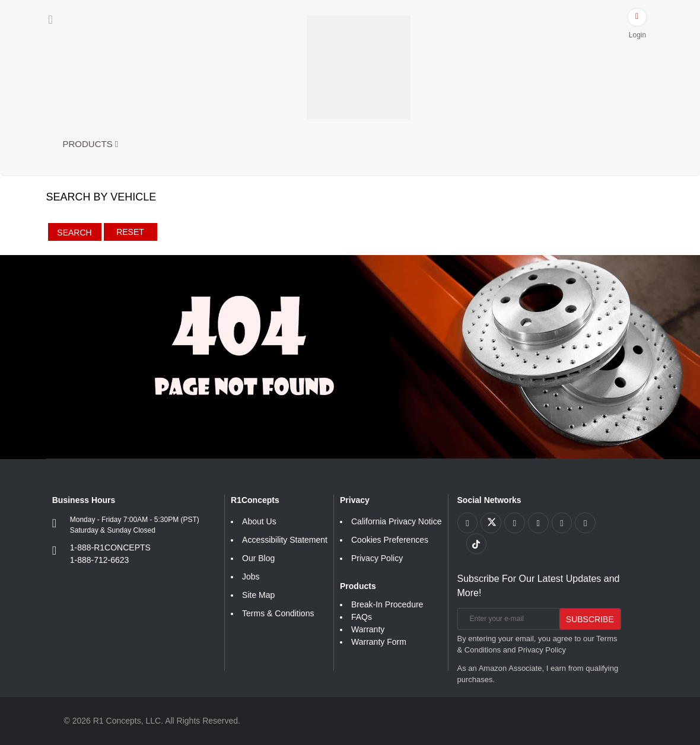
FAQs (362, 617)
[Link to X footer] (491, 523)
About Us (259, 521)
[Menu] (51, 20)
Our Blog (258, 558)
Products (91, 144)
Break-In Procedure (387, 604)
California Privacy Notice (397, 521)
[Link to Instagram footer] (563, 523)
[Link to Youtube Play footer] (515, 523)
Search (74, 233)
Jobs (251, 577)
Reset (130, 232)
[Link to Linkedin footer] (586, 523)
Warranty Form (379, 642)
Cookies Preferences (390, 540)
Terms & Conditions (278, 613)
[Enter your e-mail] (507, 619)
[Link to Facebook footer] (468, 523)
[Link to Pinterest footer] (539, 523)
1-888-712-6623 (100, 560)
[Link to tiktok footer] (477, 544)
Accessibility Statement (285, 540)
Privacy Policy (377, 558)
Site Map (258, 595)
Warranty (368, 629)
